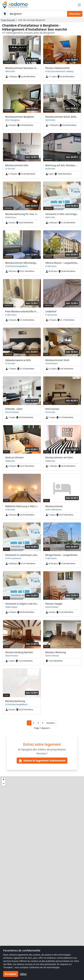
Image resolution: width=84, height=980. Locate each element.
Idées (23, 974)
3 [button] (38, 723)
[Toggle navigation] (79, 5)
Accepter (11, 974)
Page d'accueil (8, 20)
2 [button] (34, 723)
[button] (51, 723)
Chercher (75, 14)
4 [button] (43, 723)
